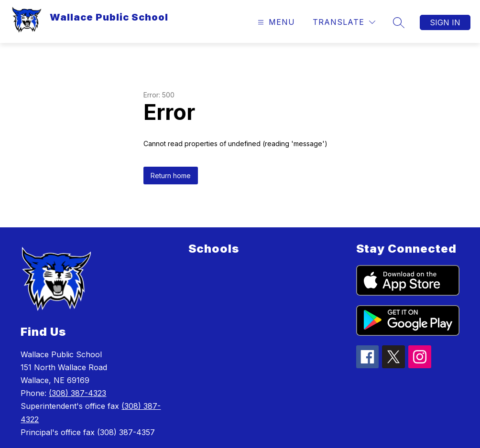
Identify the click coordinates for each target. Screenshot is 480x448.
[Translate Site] (344, 22)
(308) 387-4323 (77, 393)
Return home (171, 176)
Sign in (445, 22)
